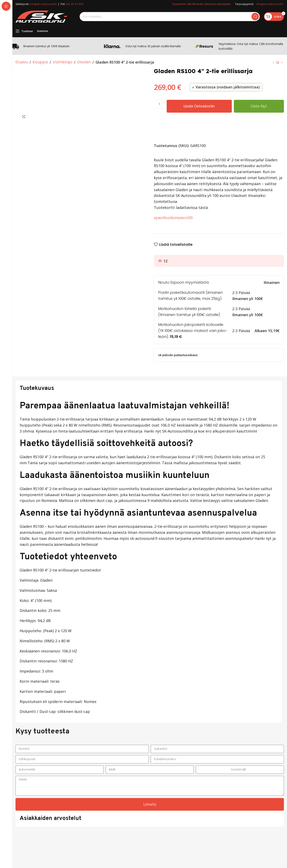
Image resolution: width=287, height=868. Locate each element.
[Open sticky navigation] (24, 31)
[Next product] (282, 63)
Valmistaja (63, 62)
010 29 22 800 (75, 4)
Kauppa (40, 62)
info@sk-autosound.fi (43, 4)
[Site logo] (41, 16)
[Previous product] (274, 63)
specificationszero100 (173, 218)
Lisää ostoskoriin (199, 106)
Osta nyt (259, 106)
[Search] (170, 17)
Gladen (84, 62)
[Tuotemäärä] (159, 104)
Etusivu (22, 62)
